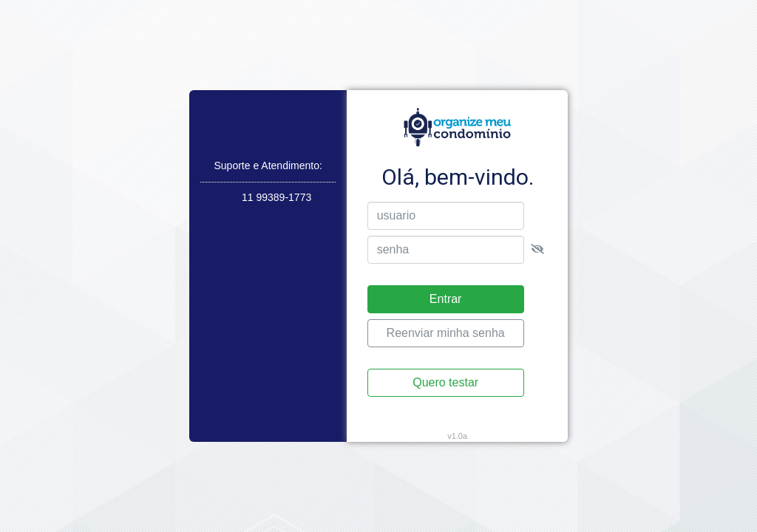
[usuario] (446, 216)
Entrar (446, 299)
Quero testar (445, 382)
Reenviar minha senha (446, 333)
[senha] (446, 250)
